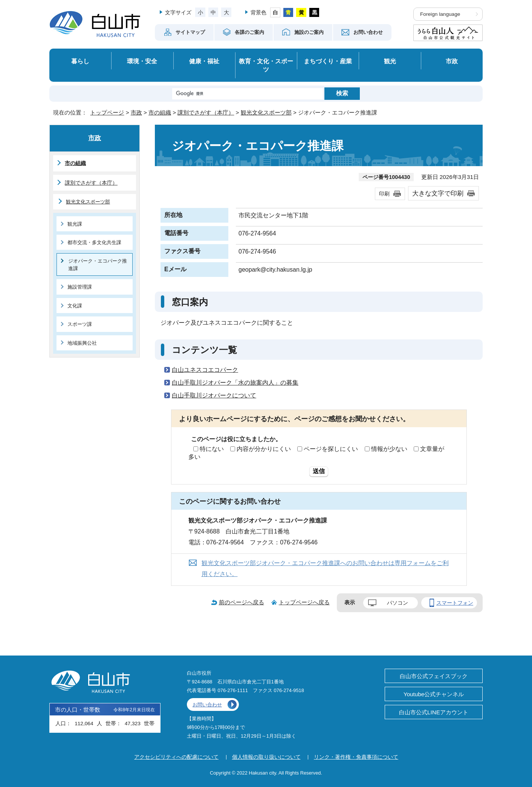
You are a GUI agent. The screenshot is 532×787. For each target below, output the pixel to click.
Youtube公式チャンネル (434, 694)
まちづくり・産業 (328, 61)
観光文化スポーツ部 (266, 112)
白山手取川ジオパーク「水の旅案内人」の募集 (235, 383)
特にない (212, 449)
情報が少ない (389, 449)
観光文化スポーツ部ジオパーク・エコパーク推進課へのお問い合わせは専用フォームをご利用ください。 (325, 568)
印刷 (384, 194)
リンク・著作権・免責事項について (356, 757)
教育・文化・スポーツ (266, 65)
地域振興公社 (82, 343)
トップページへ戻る (304, 602)
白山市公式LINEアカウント (434, 712)
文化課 (75, 306)
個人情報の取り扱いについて (266, 757)
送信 (319, 471)
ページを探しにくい (331, 449)
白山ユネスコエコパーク (205, 370)
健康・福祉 (204, 61)
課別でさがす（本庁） (206, 112)
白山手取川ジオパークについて (214, 395)
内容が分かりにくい (264, 449)
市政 (452, 61)
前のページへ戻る (242, 602)
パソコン (397, 603)
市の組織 (160, 112)
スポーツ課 (80, 324)
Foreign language (440, 14)
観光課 (75, 224)
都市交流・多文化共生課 (94, 242)
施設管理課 (80, 287)
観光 (390, 61)
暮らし (80, 61)
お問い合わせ (207, 705)
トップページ (107, 112)
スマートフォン (455, 603)
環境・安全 (142, 61)
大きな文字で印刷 (438, 193)
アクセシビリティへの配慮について (176, 757)
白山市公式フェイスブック (434, 676)
